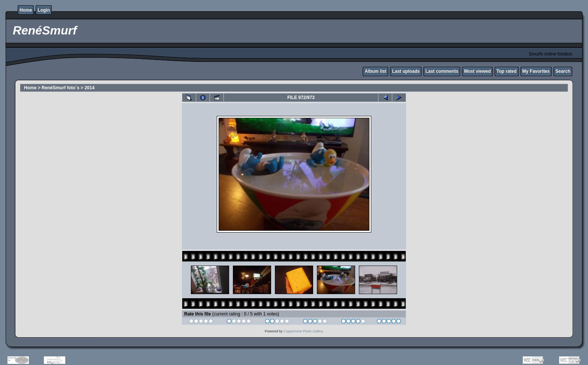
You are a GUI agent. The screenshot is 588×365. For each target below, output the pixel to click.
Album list (375, 71)
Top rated (507, 71)
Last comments (442, 71)
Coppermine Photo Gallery (303, 331)
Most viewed (477, 71)
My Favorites (536, 71)
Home (26, 10)
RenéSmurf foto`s (61, 88)
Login (44, 10)
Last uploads (406, 71)
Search (563, 71)
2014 (89, 88)
